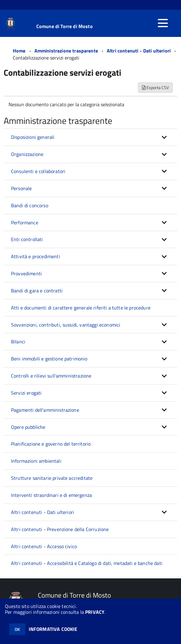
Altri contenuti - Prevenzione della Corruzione (60, 529)
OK (17, 629)
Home (19, 51)
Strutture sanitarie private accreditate (52, 478)
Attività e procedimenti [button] (36, 256)
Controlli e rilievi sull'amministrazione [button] (51, 376)
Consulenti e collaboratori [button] (38, 171)
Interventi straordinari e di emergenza (51, 495)
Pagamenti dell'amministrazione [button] (45, 410)
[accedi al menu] (163, 23)
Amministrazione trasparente (66, 51)
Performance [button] (25, 223)
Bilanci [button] (18, 342)
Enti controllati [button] (27, 239)
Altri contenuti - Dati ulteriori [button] (43, 512)
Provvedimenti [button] (26, 273)
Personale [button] (21, 188)
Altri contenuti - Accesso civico (44, 546)
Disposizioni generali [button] (33, 137)
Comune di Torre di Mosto (65, 26)
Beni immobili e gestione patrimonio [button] (49, 359)
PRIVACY (95, 612)
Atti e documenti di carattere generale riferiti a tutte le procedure (81, 308)
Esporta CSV (155, 87)
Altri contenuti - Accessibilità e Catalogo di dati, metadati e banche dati (87, 563)
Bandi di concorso (30, 205)
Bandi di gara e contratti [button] (37, 291)
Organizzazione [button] (27, 154)
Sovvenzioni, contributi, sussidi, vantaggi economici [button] (66, 325)
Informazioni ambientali (36, 461)
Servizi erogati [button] (26, 393)
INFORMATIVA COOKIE (53, 629)
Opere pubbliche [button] (28, 427)
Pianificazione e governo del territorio (51, 444)
